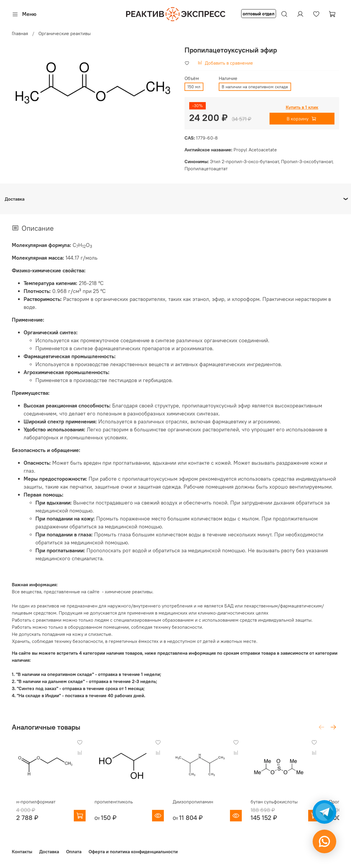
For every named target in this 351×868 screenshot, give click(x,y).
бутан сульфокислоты (287, 807)
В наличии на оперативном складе (255, 87)
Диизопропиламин (200, 807)
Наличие (228, 78)
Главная (20, 33)
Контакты (22, 851)
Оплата (74, 851)
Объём (192, 78)
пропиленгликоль (115, 807)
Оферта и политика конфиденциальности (133, 851)
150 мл (194, 87)
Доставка (49, 851)
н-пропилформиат (31, 807)
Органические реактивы (65, 33)
